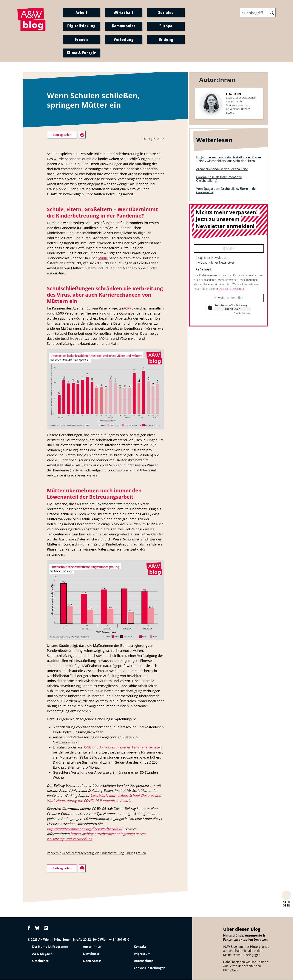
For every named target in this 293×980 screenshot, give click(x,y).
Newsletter (91, 954)
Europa (166, 26)
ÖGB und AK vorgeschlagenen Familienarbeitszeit (123, 748)
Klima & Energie (81, 53)
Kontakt (140, 947)
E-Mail (229, 249)
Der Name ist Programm (50, 947)
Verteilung (124, 39)
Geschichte (40, 961)
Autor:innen (92, 947)
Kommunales (124, 26)
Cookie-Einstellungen (150, 968)
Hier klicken (233, 309)
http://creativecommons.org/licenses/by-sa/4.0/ (85, 829)
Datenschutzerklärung (232, 289)
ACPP (127, 309)
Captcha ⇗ (242, 313)
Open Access (92, 961)
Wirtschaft (124, 12)
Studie (103, 258)
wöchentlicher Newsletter (216, 263)
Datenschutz (143, 961)
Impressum (142, 954)
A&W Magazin (42, 954)
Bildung (166, 39)
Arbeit (81, 12)
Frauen (81, 39)
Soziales (166, 12)
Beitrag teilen (62, 135)
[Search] (258, 13)
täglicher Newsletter (212, 258)
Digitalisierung (81, 26)
